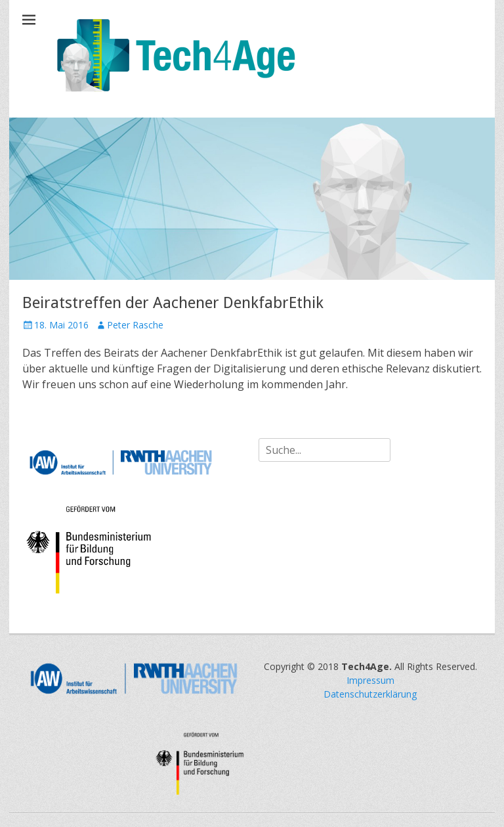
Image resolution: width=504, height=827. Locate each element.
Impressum (370, 680)
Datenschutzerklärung (370, 694)
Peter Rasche (135, 325)
